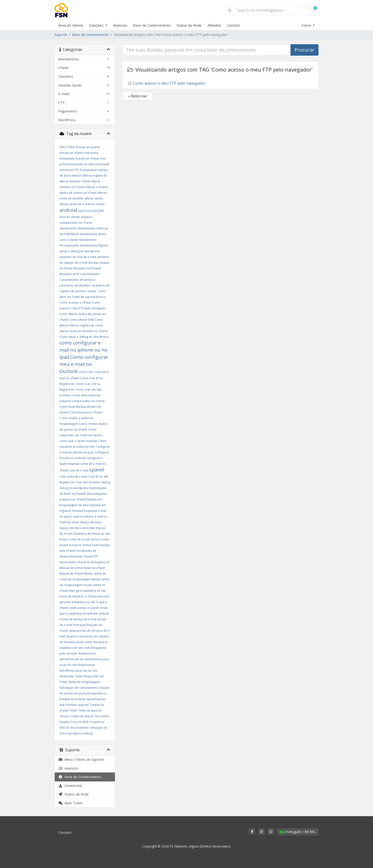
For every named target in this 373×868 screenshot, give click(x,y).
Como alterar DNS (81, 320)
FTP (96, 556)
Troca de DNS (79, 722)
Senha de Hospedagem (84, 682)
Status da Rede (189, 25)
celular (92, 291)
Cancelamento (90, 274)
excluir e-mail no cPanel (75, 545)
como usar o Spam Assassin (78, 441)
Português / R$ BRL (298, 832)
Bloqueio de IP (69, 274)
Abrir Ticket (67, 147)
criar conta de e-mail (73, 477)
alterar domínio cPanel (75, 181)
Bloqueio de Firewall (87, 268)
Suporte (61, 35)
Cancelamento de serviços (77, 280)
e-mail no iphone (82, 516)
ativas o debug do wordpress (79, 251)
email (75, 522)
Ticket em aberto (82, 716)
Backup (93, 263)
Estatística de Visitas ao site (92, 534)
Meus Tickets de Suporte (81, 759)
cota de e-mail (79, 470)
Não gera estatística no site (88, 591)
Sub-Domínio (68, 705)
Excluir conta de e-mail (75, 539)
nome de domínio (72, 596)
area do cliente (70, 217)
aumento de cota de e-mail (78, 257)
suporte (83, 705)
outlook (104, 613)
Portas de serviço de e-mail (78, 619)
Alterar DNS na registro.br (90, 176)
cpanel (97, 470)
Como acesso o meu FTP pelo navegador (166, 83)
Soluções (97, 25)
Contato (233, 25)
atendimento (68, 228)
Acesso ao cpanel (88, 147)
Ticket (73, 710)
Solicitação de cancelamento (79, 688)
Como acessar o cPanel (75, 303)
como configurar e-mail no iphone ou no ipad (83, 350)
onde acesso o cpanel (84, 608)
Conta (307, 25)
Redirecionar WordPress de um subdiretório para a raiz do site (84, 659)
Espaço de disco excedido (77, 528)
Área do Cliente (71, 25)
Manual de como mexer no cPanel (82, 568)
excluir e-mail (100, 539)
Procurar (304, 50)
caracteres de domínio (75, 285)
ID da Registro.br (98, 562)
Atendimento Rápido (94, 245)
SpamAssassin (96, 699)
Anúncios (120, 25)
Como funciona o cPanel (86, 412)
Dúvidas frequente (85, 511)
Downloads (70, 786)
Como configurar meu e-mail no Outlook (84, 364)
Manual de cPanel (71, 574)
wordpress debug (80, 733)
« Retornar (138, 96)
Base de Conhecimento (152, 25)
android (68, 210)
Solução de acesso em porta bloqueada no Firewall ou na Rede (85, 693)
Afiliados (214, 25)
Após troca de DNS (91, 211)
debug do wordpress (74, 488)
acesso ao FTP (69, 170)
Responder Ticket (71, 676)
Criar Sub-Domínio (88, 482)
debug (106, 482)
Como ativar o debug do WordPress (84, 337)
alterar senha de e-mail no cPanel (82, 204)
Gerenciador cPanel (73, 562)
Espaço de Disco (91, 522)
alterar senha (94, 198)
